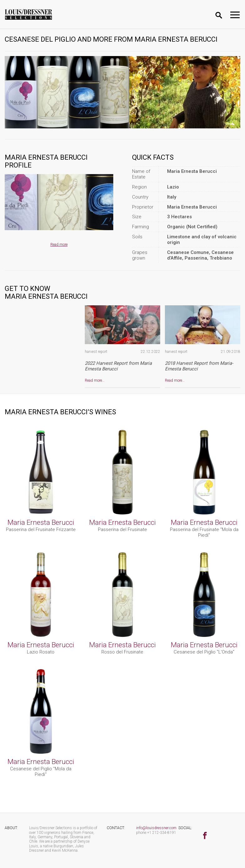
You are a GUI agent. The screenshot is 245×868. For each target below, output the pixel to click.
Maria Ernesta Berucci (41, 522)
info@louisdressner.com (156, 828)
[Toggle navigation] (235, 15)
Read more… (95, 380)
